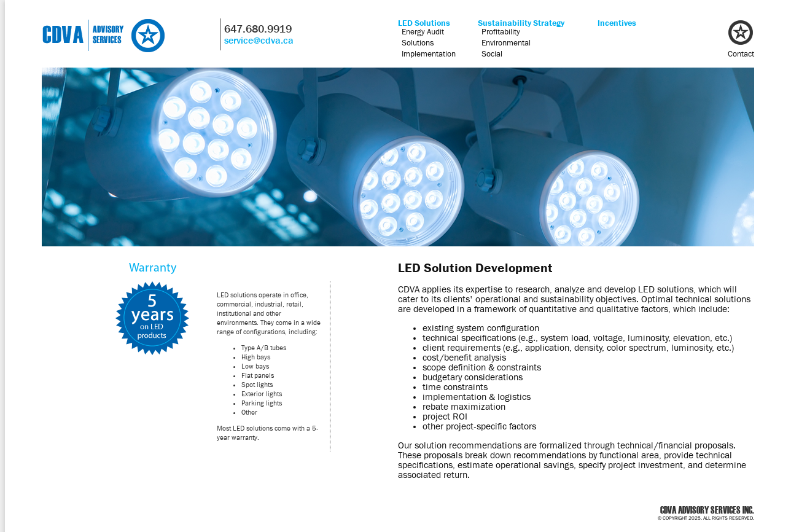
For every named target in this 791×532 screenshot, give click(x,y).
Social (492, 53)
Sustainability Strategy (521, 23)
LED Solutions (424, 23)
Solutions (418, 42)
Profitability (501, 31)
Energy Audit (423, 31)
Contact (741, 53)
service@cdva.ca (259, 41)
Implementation (429, 53)
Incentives (617, 23)
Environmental (506, 42)
